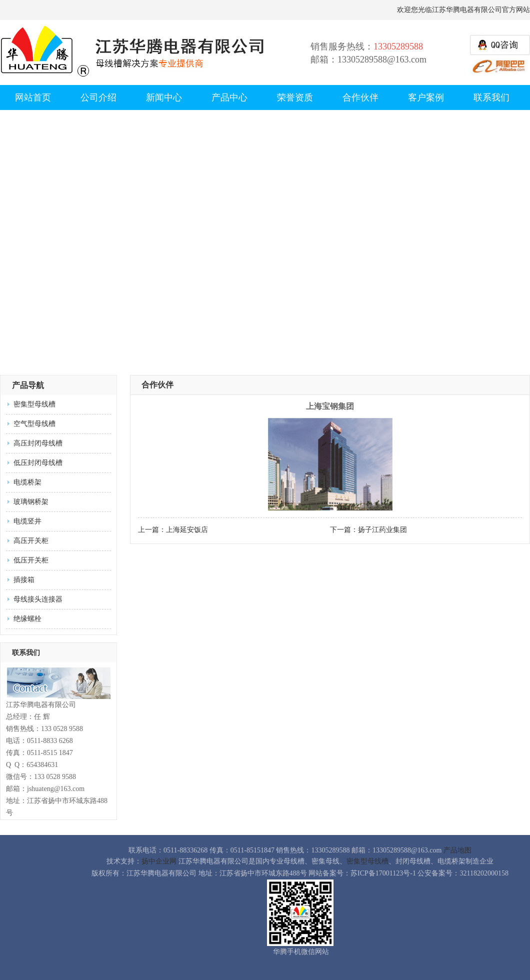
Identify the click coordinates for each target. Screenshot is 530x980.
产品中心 (229, 97)
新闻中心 (164, 97)
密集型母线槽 (34, 404)
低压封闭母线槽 (38, 463)
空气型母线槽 (34, 424)
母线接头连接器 (38, 599)
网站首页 (33, 97)
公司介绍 (98, 97)
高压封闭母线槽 (38, 443)
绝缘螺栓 (27, 619)
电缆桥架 (27, 482)
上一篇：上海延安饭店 (173, 530)
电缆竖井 (27, 521)
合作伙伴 (360, 97)
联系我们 (491, 97)
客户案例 (426, 97)
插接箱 (24, 580)
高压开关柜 (31, 541)
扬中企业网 (159, 861)
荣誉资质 (295, 97)
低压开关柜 (31, 560)
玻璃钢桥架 (31, 502)
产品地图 (457, 850)
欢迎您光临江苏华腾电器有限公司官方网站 (463, 10)
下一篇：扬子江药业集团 (368, 530)
